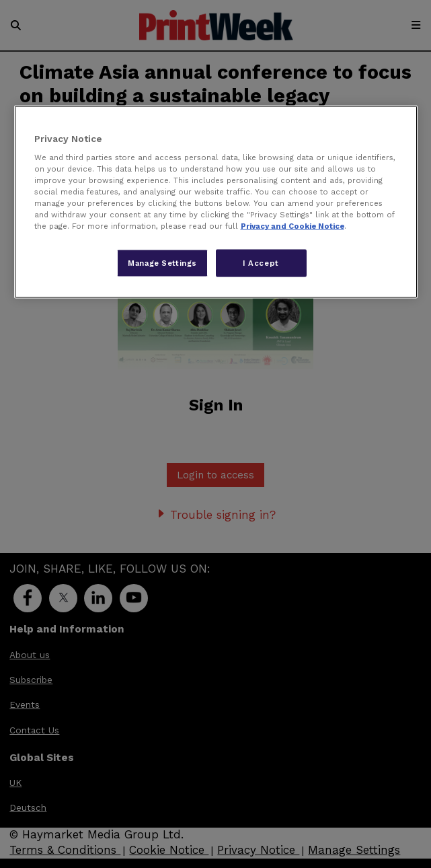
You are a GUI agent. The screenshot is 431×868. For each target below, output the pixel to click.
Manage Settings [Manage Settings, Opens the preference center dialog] (162, 262)
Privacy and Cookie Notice (292, 226)
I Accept (261, 262)
